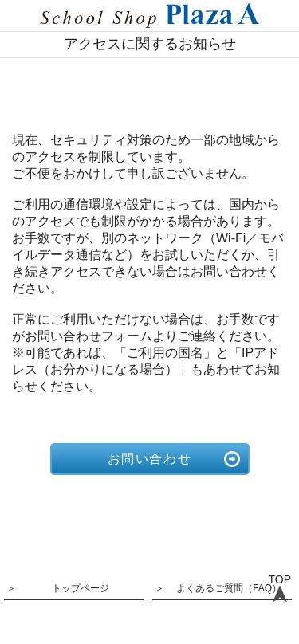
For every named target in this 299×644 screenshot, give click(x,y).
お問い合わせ (150, 459)
